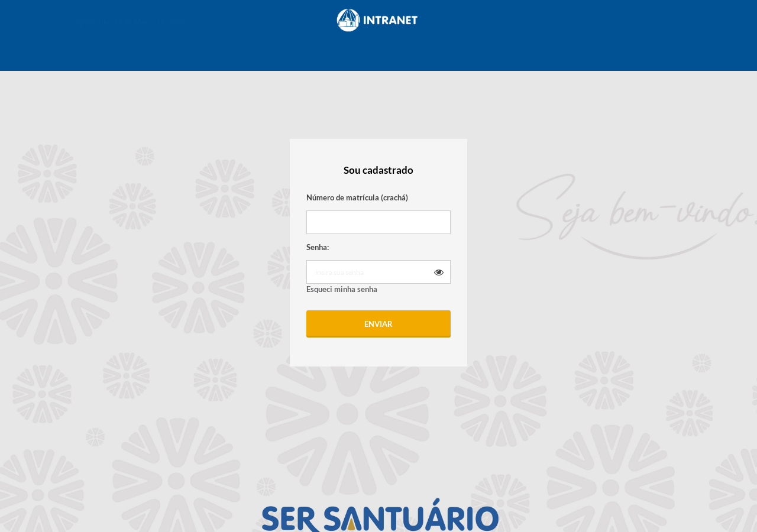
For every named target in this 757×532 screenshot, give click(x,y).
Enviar (378, 324)
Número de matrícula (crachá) (357, 197)
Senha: (318, 247)
